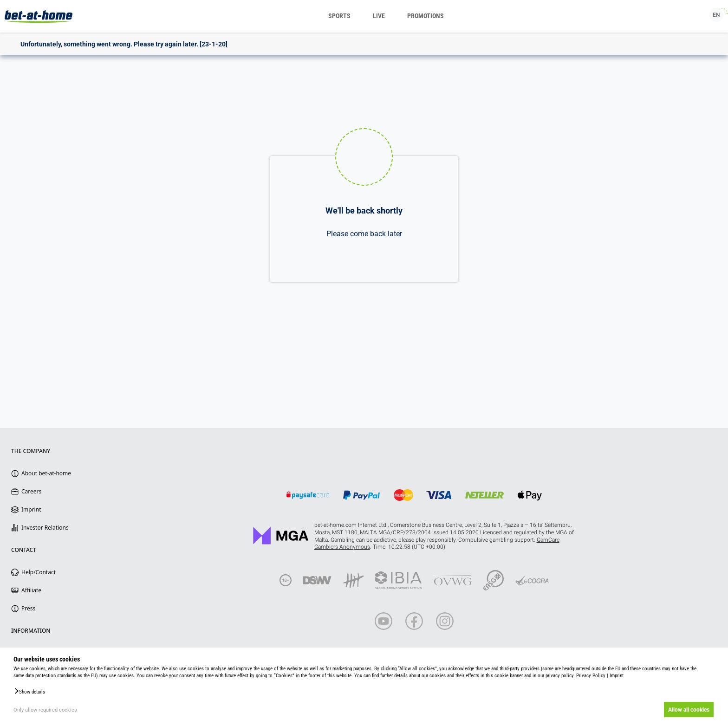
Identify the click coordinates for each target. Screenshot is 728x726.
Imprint (617, 676)
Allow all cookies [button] (689, 710)
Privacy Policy (591, 676)
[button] (29, 691)
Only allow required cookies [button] (45, 710)
